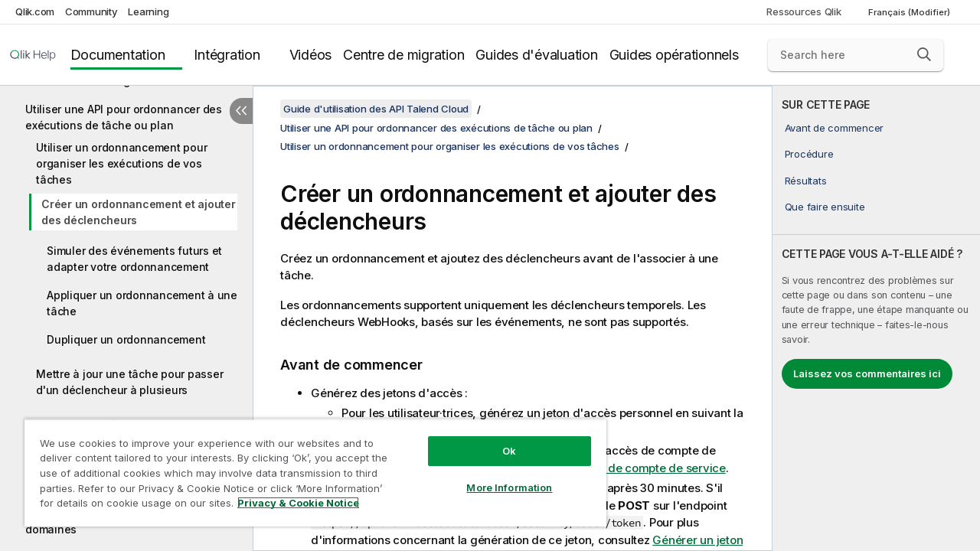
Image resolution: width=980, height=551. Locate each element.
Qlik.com (35, 11)
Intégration (227, 55)
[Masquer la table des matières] (241, 111)
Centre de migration (403, 55)
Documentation (118, 55)
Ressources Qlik (804, 11)
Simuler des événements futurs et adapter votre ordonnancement (134, 259)
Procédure (809, 154)
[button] (924, 54)
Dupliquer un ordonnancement (126, 339)
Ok (498, 439)
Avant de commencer (835, 128)
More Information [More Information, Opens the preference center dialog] (498, 476)
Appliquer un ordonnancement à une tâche (142, 303)
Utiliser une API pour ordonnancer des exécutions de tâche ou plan (124, 117)
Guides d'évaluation (536, 55)
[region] (309, 467)
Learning (148, 11)
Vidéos (311, 55)
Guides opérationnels (674, 55)
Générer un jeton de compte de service (620, 468)
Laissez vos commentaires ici (867, 373)
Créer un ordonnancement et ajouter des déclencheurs (139, 212)
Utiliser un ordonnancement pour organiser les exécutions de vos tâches (121, 163)
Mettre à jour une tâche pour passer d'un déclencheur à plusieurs (129, 382)
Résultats (806, 181)
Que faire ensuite (825, 207)
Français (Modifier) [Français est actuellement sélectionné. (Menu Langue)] (910, 12)
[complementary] (876, 318)
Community (91, 11)
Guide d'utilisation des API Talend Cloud (376, 109)
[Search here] (856, 55)
